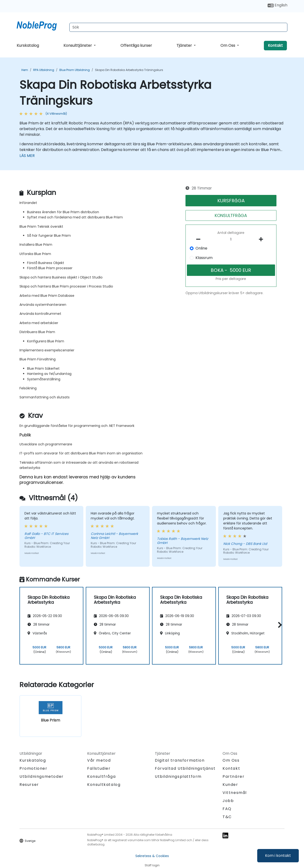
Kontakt (275, 45)
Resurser (29, 785)
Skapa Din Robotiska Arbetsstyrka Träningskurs (129, 70)
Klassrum (204, 258)
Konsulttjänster (78, 45)
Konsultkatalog (104, 785)
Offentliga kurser (136, 45)
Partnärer (233, 776)
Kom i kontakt (278, 856)
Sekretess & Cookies (152, 856)
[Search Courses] (178, 27)
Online (201, 248)
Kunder (230, 785)
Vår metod (99, 760)
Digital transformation (180, 760)
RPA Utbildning (44, 70)
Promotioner (33, 768)
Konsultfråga (101, 777)
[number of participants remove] (200, 239)
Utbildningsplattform (178, 776)
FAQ (227, 809)
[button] (279, 625)
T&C (227, 817)
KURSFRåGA (231, 201)
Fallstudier (99, 768)
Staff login (152, 865)
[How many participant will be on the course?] (231, 240)
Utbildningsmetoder (42, 776)
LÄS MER (27, 156)
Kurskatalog (28, 45)
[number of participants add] (262, 239)
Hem (25, 70)
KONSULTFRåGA (231, 215)
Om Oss (228, 45)
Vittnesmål (235, 793)
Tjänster (185, 45)
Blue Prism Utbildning (75, 70)
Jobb (228, 801)
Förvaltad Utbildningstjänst (185, 768)
